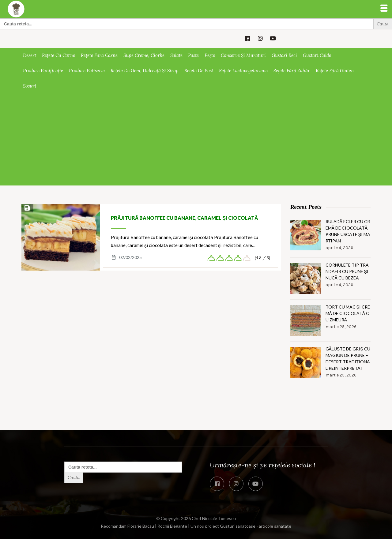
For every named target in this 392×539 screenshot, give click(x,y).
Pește (210, 55)
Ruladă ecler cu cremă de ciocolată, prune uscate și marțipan (348, 231)
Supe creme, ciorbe (144, 55)
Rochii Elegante (172, 526)
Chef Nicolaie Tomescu (214, 518)
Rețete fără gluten (335, 71)
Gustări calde (317, 55)
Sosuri (30, 86)
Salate (176, 55)
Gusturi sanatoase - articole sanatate (256, 526)
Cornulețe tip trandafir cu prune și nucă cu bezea (347, 271)
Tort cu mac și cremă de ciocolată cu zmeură (348, 313)
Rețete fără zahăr (292, 71)
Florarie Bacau (141, 526)
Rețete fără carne (99, 55)
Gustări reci (284, 55)
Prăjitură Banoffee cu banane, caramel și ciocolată (184, 218)
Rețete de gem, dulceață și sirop (145, 71)
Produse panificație (43, 71)
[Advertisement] (196, 140)
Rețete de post (199, 71)
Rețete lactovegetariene (243, 71)
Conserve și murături (243, 55)
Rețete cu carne (58, 55)
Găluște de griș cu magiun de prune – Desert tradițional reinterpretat (348, 358)
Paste (193, 55)
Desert (30, 55)
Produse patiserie (87, 71)
